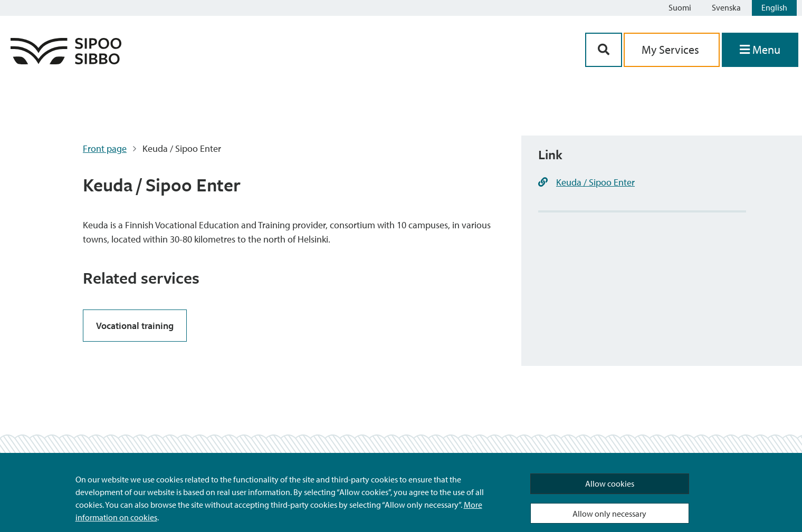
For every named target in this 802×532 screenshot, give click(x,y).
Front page (105, 148)
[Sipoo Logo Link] (66, 61)
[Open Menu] (760, 50)
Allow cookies (610, 483)
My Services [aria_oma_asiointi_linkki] (672, 50)
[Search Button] (604, 50)
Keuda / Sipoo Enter (595, 182)
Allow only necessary (609, 514)
